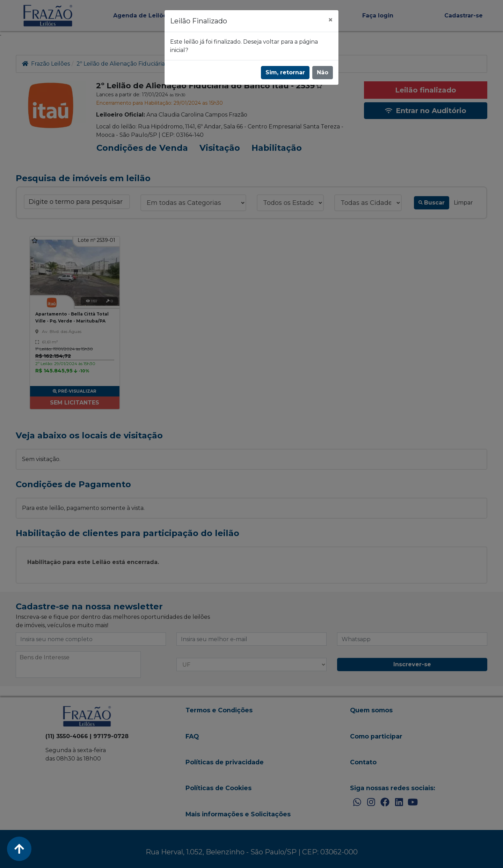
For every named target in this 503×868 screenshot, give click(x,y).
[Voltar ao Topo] (19, 849)
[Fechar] (330, 20)
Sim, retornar (285, 72)
